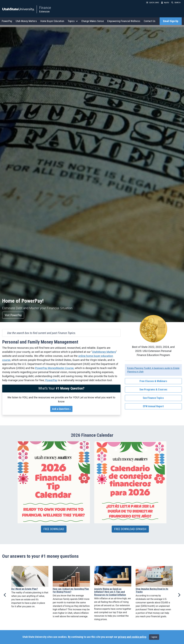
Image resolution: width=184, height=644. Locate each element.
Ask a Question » (61, 409)
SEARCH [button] (176, 3)
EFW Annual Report (153, 406)
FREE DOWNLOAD (54, 529)
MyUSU (165, 3)
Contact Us (150, 21)
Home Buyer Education (52, 21)
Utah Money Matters (26, 21)
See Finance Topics (153, 398)
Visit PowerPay (13, 315)
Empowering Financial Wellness (124, 21)
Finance (45, 8)
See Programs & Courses (153, 390)
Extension (44, 12)
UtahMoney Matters (104, 352)
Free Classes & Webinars (153, 381)
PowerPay (7, 21)
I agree (154, 637)
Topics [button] (73, 21)
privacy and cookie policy (132, 637)
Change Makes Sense (93, 21)
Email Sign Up (171, 21)
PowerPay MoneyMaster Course (54, 368)
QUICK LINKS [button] (153, 3)
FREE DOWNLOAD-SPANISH (130, 529)
